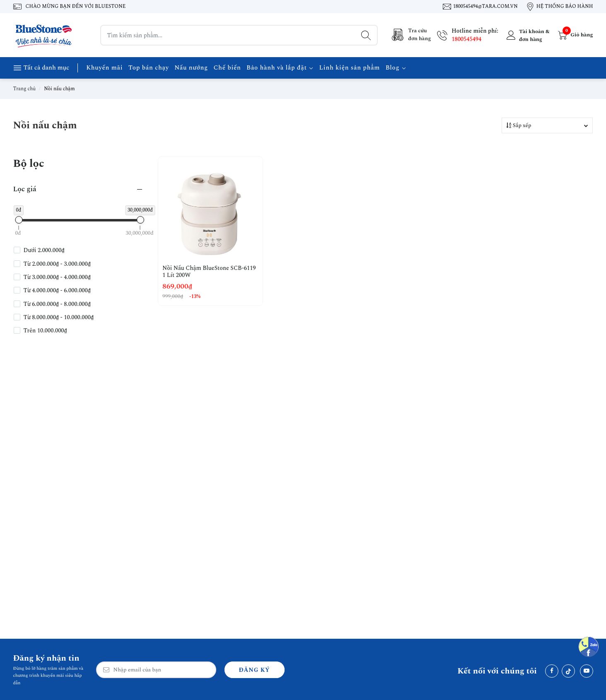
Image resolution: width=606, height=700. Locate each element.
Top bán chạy (149, 68)
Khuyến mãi (104, 68)
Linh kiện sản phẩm (350, 68)
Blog (396, 68)
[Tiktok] (568, 671)
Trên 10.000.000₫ (45, 331)
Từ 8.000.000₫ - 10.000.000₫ (59, 318)
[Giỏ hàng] (575, 35)
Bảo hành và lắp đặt (280, 68)
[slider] (19, 220)
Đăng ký (255, 670)
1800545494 (466, 39)
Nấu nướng (191, 68)
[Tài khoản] (527, 35)
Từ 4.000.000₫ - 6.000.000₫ (57, 291)
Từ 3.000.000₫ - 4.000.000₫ (57, 277)
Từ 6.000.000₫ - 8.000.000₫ (57, 304)
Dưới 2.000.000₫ (44, 250)
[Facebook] (552, 671)
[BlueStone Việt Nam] (44, 35)
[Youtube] (587, 671)
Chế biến (227, 68)
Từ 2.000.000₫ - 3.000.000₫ (57, 264)
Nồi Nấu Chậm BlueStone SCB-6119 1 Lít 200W (209, 272)
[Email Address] (156, 670)
